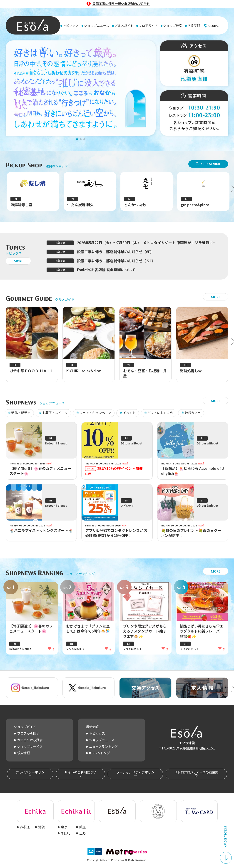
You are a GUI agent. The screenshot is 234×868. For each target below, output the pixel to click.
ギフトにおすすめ (160, 413)
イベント (129, 413)
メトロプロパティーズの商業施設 (196, 774)
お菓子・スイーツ (55, 413)
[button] (77, 139)
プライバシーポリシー (30, 774)
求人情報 (23, 753)
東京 (64, 827)
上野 (82, 833)
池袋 (41, 827)
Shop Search (210, 164)
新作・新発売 (21, 413)
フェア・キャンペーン (95, 413)
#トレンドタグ (100, 753)
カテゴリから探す (30, 740)
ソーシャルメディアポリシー (135, 774)
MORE (19, 261)
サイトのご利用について (80, 774)
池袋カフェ (193, 413)
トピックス (97, 733)
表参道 (25, 827)
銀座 (82, 827)
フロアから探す (28, 733)
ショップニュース (102, 740)
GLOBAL (214, 26)
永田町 (66, 833)
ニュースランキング (103, 746)
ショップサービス (30, 746)
